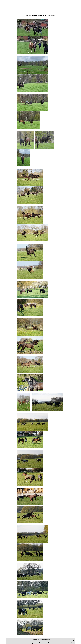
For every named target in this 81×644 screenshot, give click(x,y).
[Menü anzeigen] (74, 3)
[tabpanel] (40, 325)
